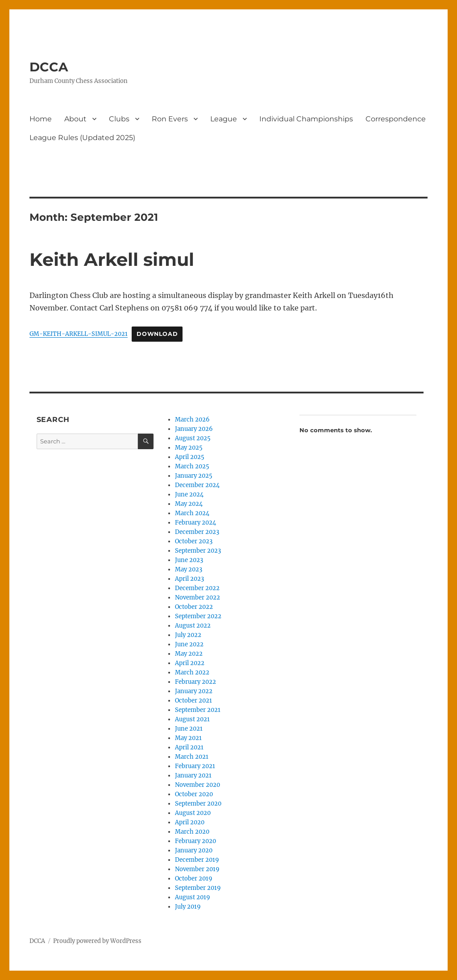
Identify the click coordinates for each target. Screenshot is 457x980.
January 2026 (194, 429)
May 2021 (188, 738)
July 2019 (188, 907)
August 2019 (193, 897)
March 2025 (192, 466)
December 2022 (197, 588)
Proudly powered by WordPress (97, 941)
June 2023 (189, 560)
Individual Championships (306, 119)
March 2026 (192, 420)
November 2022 (197, 598)
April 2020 (190, 822)
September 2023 (198, 551)
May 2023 (189, 569)
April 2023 (189, 579)
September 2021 (198, 710)
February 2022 (195, 682)
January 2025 (194, 476)
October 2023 (194, 541)
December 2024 (197, 485)
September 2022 (198, 616)
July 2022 (188, 635)
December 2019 (197, 860)
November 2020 (197, 785)
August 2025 (193, 438)
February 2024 (195, 523)
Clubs (119, 119)
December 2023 (197, 532)
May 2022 (189, 654)
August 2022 (193, 626)
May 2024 (189, 504)
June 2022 (189, 644)
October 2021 (193, 701)
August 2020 (193, 813)
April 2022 (190, 663)
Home (41, 119)
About (75, 119)
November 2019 (197, 869)
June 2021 (189, 729)
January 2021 (193, 775)
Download (157, 334)
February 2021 (195, 766)
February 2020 (195, 841)
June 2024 (189, 494)
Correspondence (396, 119)
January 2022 (194, 691)
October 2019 (194, 879)
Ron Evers (170, 119)
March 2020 (192, 832)
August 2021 (192, 719)
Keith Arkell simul (112, 259)
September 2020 (198, 804)
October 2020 (194, 794)
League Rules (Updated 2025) (82, 138)
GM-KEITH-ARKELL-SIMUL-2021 (79, 334)
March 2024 (192, 513)
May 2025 (189, 448)
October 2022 (194, 607)
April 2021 (189, 747)
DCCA (49, 67)
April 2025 (190, 457)
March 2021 (192, 757)
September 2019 (198, 888)
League (224, 119)
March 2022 (192, 672)
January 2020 (194, 850)
